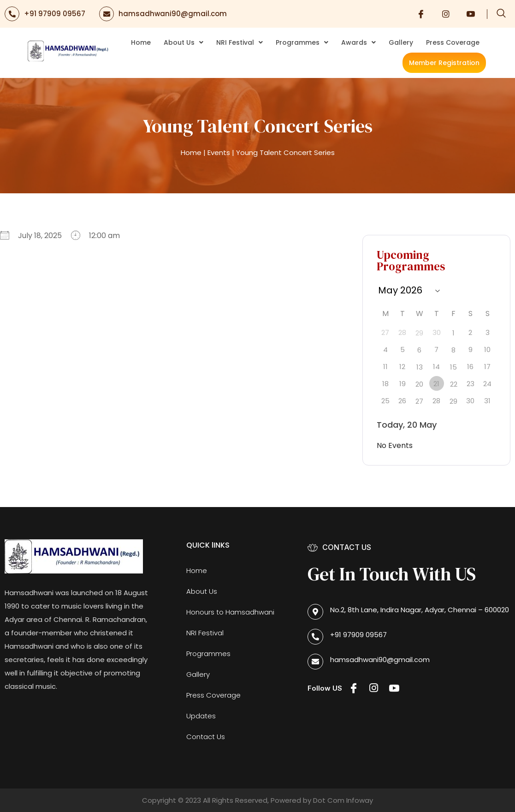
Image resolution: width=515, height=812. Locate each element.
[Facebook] (421, 14)
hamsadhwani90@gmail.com (173, 14)
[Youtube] (471, 14)
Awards (358, 42)
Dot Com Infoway (343, 800)
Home (141, 42)
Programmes (302, 42)
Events (219, 152)
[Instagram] (446, 14)
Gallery (401, 42)
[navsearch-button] (501, 14)
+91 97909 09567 (55, 14)
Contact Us (206, 737)
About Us (184, 42)
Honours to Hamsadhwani (230, 612)
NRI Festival (240, 42)
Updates (201, 716)
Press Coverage (453, 42)
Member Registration (444, 63)
